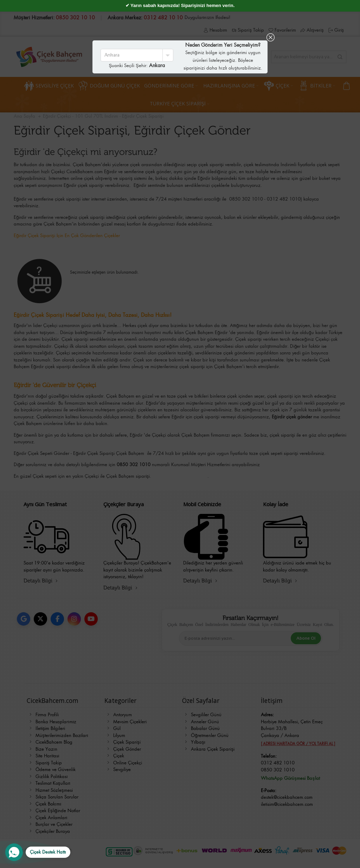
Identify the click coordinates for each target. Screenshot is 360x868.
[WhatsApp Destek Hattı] (38, 852)
